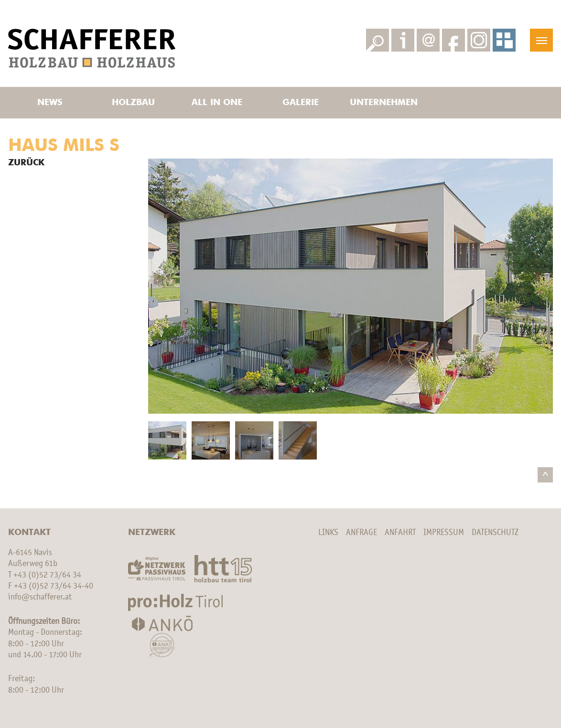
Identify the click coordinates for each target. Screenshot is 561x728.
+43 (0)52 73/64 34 (47, 575)
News (50, 103)
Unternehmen (384, 103)
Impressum (444, 533)
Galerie (301, 103)
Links (328, 533)
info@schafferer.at (40, 597)
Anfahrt (400, 533)
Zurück (26, 163)
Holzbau (133, 103)
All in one (217, 103)
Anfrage (361, 533)
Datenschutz (495, 533)
